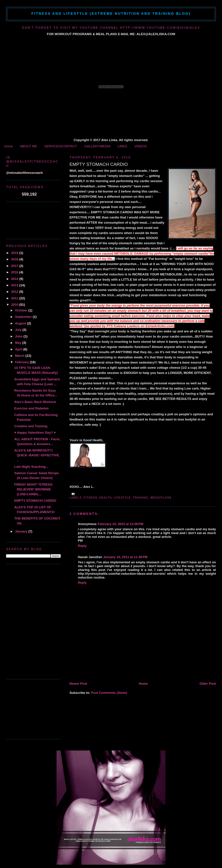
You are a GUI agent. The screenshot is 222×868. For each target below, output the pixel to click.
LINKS (122, 146)
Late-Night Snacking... (31, 467)
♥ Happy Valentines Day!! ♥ (35, 433)
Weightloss (161, 498)
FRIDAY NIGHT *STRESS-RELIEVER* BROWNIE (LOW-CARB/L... (34, 489)
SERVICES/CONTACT (61, 146)
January (22, 531)
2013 (15, 285)
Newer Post (78, 684)
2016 (15, 272)
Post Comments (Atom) (109, 693)
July (19, 330)
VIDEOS (141, 146)
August (21, 323)
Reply (82, 546)
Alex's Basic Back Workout (35, 402)
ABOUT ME (29, 146)
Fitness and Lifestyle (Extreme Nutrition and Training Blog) (111, 14)
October (22, 310)
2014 (15, 279)
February (22, 362)
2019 (15, 253)
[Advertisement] (96, 656)
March (20, 356)
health (106, 498)
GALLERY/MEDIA (97, 146)
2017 (15, 266)
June (19, 336)
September (24, 317)
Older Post (208, 684)
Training (141, 498)
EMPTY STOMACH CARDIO (99, 164)
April (19, 349)
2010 (15, 305)
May (19, 343)
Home (8, 146)
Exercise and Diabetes (31, 408)
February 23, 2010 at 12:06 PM (121, 524)
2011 (15, 298)
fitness (90, 498)
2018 (15, 259)
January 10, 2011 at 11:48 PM (125, 557)
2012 (15, 292)
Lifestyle (122, 498)
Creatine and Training (31, 426)
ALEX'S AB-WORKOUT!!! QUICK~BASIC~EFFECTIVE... (37, 455)
